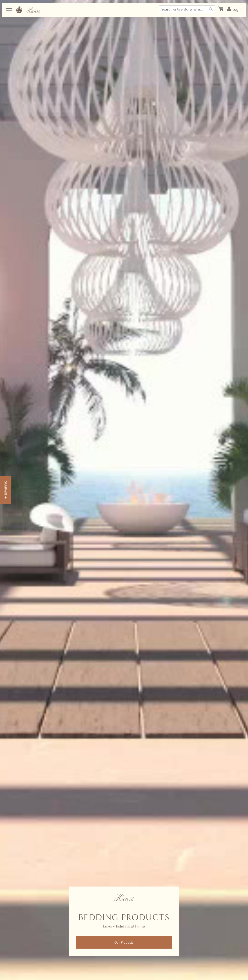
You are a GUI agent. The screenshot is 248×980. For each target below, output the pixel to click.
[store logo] (28, 10)
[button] (6, 490)
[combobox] (187, 9)
